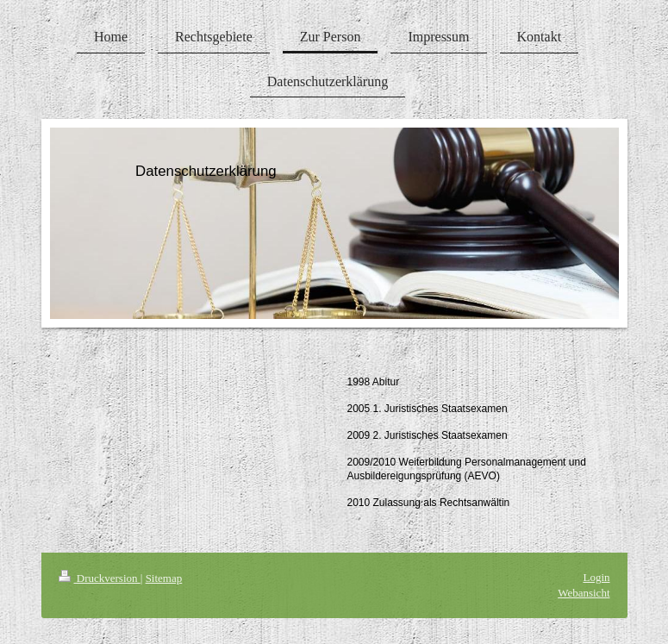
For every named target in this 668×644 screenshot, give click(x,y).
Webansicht (584, 593)
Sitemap (164, 578)
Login (596, 577)
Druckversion (100, 578)
